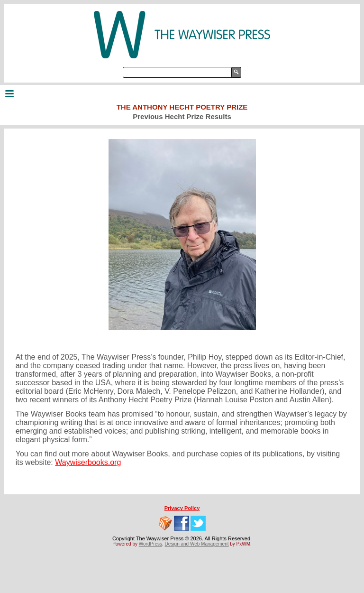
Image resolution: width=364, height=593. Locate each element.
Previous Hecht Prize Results (182, 116)
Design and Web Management (197, 544)
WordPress (150, 544)
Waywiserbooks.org (88, 462)
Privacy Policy (182, 508)
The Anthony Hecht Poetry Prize (182, 107)
